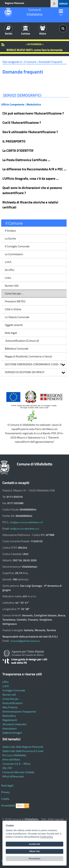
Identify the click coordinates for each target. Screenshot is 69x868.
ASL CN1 (7, 768)
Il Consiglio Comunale (17, 246)
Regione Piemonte (14, 3)
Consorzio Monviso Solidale (18, 772)
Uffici (5, 682)
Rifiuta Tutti (34, 851)
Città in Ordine (13, 309)
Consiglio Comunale (14, 690)
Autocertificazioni (13, 703)
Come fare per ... (14, 293)
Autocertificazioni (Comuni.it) (22, 341)
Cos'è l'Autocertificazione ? (22, 123)
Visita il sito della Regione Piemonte (23, 747)
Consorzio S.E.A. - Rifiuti (16, 764)
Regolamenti (10, 720)
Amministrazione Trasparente (19, 712)
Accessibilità (8, 805)
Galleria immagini (12, 733)
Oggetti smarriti (14, 325)
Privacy (5, 792)
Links (8, 278)
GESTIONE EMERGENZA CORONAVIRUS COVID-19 (34, 364)
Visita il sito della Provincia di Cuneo (23, 751)
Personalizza (35, 859)
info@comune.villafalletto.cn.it (24, 529)
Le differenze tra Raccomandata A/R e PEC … (34, 169)
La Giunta (10, 238)
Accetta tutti (34, 844)
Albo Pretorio (10, 707)
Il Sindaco (10, 231)
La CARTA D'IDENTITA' (18, 150)
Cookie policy (46, 837)
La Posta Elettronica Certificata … (26, 160)
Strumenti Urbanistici (15, 724)
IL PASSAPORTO (14, 141)
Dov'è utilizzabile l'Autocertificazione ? (30, 132)
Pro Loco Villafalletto (14, 755)
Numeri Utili (12, 286)
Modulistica (9, 716)
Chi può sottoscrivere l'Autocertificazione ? (33, 113)
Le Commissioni (14, 254)
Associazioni (10, 728)
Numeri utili (9, 695)
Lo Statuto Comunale (17, 317)
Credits (5, 799)
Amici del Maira (11, 759)
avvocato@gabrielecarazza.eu (25, 641)
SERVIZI (63, 4)
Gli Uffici (10, 270)
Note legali (11, 333)
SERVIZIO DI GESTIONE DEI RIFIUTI (25, 372)
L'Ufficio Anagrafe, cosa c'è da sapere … (31, 178)
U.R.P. (8, 262)
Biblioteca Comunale (17, 349)
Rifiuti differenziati (13, 776)
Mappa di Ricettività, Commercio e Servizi (28, 356)
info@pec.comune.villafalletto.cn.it (26, 522)
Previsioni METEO (15, 301)
